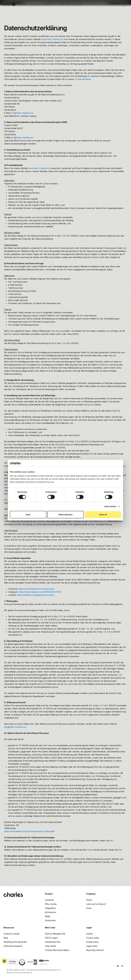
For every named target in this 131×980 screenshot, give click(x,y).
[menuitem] (49, 900)
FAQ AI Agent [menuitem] (51, 938)
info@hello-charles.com (22, 113)
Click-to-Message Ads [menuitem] (55, 934)
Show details (110, 506)
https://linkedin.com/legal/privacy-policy (36, 595)
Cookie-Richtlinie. (83, 79)
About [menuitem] (89, 900)
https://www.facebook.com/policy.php (36, 589)
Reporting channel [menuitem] (95, 950)
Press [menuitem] (89, 908)
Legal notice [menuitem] (92, 946)
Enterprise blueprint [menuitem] (13, 946)
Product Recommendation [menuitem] (57, 950)
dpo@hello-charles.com (22, 138)
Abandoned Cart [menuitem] (53, 942)
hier (111, 841)
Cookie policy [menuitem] (92, 942)
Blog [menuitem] (6, 938)
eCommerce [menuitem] (51, 912)
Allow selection (65, 515)
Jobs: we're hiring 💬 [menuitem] (96, 904)
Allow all (103, 515)
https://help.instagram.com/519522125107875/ (40, 592)
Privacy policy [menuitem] (93, 938)
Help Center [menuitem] (51, 946)
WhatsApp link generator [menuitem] (15, 942)
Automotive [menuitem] (50, 920)
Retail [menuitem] (47, 916)
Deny (28, 515)
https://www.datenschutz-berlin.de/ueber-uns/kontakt (29, 831)
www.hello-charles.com (52, 39)
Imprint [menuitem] (89, 934)
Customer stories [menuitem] (12, 934)
